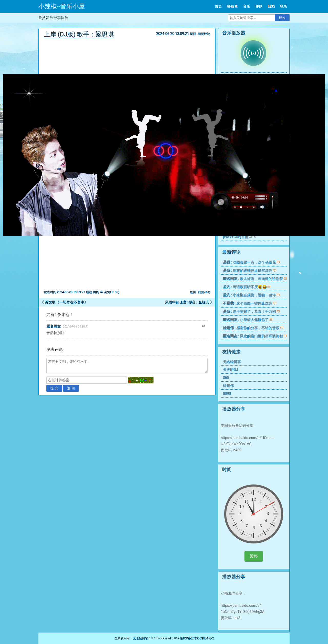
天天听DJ (230, 370)
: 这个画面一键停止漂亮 (248, 303)
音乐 (247, 6)
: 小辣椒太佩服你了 (246, 320)
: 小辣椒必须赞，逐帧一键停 (249, 295)
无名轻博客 (232, 362)
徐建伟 (228, 385)
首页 (218, 6)
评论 (259, 6)
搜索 (282, 18)
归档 (271, 6)
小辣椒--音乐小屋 (62, 6)
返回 (193, 34)
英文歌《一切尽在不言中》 (66, 302)
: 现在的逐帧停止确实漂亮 (248, 270)
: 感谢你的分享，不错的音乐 (251, 328)
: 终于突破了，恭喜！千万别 (249, 311)
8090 (227, 393)
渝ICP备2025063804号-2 (197, 638)
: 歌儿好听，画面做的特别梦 (253, 279)
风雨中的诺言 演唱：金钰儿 (187, 302)
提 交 (54, 388)
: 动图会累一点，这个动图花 (249, 262)
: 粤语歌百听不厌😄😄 (245, 287)
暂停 (254, 556)
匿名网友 (54, 326)
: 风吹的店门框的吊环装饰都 (253, 336)
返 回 (71, 388)
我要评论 (204, 34)
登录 (283, 6)
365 (226, 378)
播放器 (232, 6)
